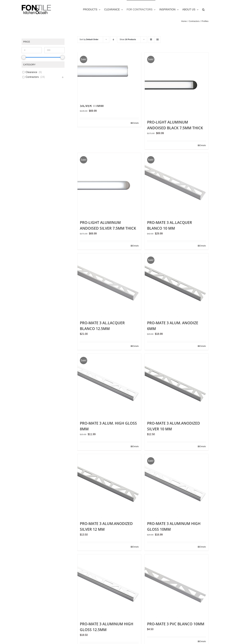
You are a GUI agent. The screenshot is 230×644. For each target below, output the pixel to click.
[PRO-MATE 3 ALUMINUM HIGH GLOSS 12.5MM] (109, 586)
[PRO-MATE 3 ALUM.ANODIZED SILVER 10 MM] (176, 385)
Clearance (31, 72)
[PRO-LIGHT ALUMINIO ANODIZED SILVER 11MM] (109, 73)
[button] (203, 9)
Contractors (32, 77)
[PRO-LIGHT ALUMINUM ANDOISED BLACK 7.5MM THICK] (176, 84)
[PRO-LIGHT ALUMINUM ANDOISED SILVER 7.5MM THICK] (109, 185)
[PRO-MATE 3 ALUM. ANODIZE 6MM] (176, 285)
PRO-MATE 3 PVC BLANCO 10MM (176, 624)
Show (128, 39)
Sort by (89, 39)
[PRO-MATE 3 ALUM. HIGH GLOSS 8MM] (109, 385)
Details (136, 123)
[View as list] (157, 40)
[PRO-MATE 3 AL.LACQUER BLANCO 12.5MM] (109, 285)
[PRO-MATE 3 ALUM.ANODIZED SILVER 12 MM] (109, 486)
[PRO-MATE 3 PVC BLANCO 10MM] (176, 586)
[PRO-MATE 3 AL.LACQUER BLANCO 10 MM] (176, 185)
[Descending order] (113, 40)
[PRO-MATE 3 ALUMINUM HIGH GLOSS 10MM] (176, 486)
